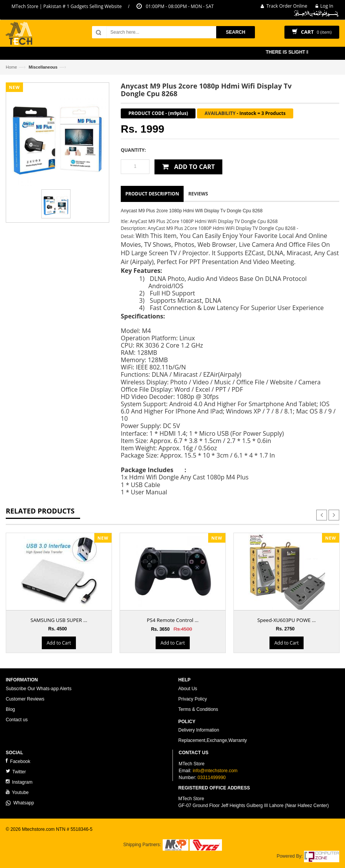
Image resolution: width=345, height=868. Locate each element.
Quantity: (133, 150)
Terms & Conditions (198, 709)
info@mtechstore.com (215, 771)
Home (11, 67)
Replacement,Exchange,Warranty (213, 740)
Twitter (16, 772)
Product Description (152, 194)
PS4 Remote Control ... (173, 620)
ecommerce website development (40, 836)
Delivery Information (199, 730)
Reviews (198, 194)
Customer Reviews (25, 699)
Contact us (17, 720)
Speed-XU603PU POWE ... (287, 620)
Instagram (19, 782)
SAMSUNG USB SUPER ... (59, 620)
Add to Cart (59, 643)
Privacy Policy (193, 699)
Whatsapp (20, 803)
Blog (10, 709)
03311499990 (211, 778)
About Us (188, 689)
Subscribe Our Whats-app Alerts (39, 689)
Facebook (18, 761)
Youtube (17, 792)
